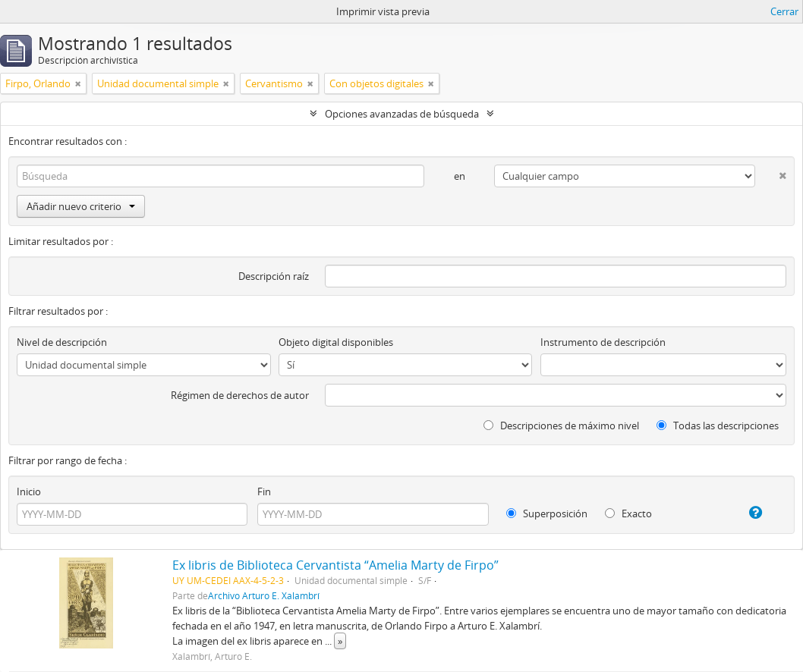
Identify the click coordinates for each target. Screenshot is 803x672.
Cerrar (784, 11)
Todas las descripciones (718, 425)
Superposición (547, 513)
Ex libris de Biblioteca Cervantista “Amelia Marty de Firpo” (335, 565)
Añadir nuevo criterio (81, 206)
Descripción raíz (274, 276)
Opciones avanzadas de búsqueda (402, 114)
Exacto (628, 513)
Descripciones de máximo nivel (561, 425)
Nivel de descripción (62, 342)
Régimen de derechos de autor (240, 395)
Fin (264, 491)
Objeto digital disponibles (336, 342)
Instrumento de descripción (603, 342)
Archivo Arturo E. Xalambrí (264, 595)
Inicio (29, 491)
